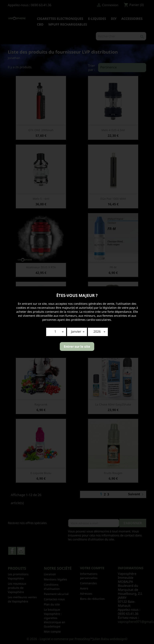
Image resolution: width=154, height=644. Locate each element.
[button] (56, 332)
